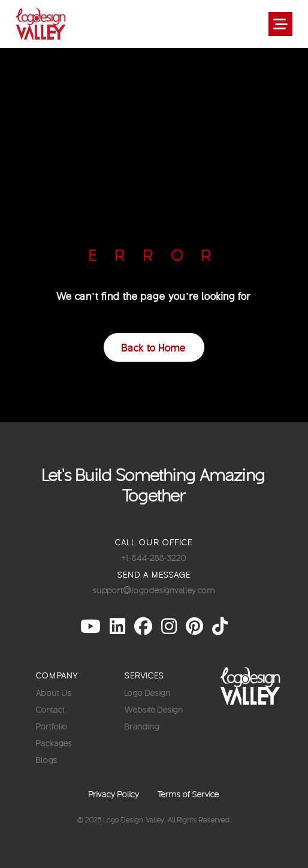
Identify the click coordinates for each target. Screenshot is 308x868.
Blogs (47, 760)
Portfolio (52, 726)
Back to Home (154, 347)
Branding (142, 726)
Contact (51, 709)
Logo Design (148, 693)
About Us (54, 693)
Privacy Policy (114, 794)
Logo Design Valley (134, 819)
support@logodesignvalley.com (154, 590)
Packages (54, 743)
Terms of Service (188, 794)
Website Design (154, 709)
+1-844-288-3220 (154, 558)
